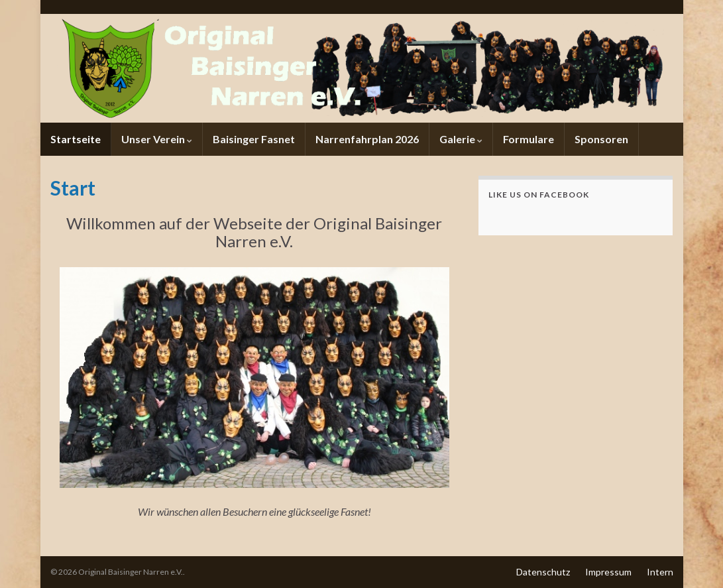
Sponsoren (601, 139)
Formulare (528, 139)
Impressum (608, 572)
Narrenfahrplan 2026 (367, 139)
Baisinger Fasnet (254, 139)
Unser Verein (157, 139)
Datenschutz (543, 572)
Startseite (76, 139)
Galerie (461, 139)
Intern (660, 572)
